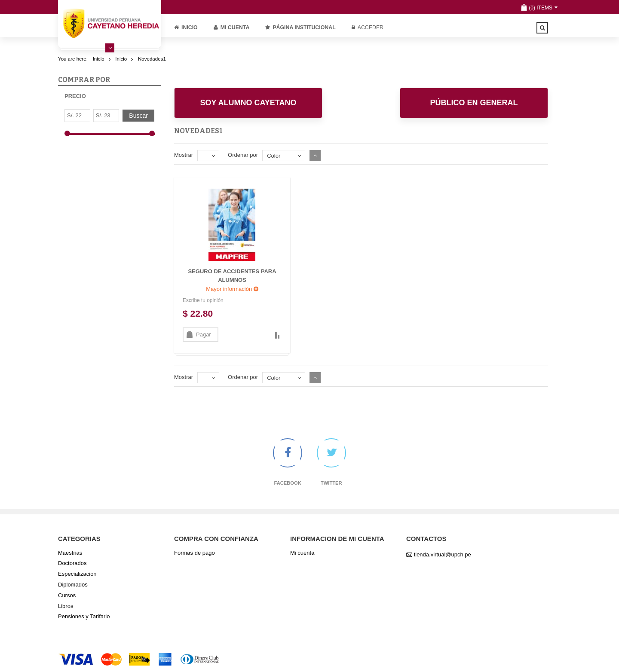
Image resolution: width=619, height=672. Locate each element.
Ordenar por (243, 155)
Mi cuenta (232, 27)
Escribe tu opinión (203, 300)
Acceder (368, 27)
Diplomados (73, 585)
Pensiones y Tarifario (84, 616)
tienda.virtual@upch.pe (443, 554)
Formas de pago (195, 553)
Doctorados (72, 563)
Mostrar (184, 155)
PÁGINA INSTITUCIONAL (300, 27)
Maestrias (70, 553)
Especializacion (77, 574)
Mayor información (232, 289)
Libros (66, 606)
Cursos (67, 595)
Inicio (186, 27)
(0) (532, 8)
